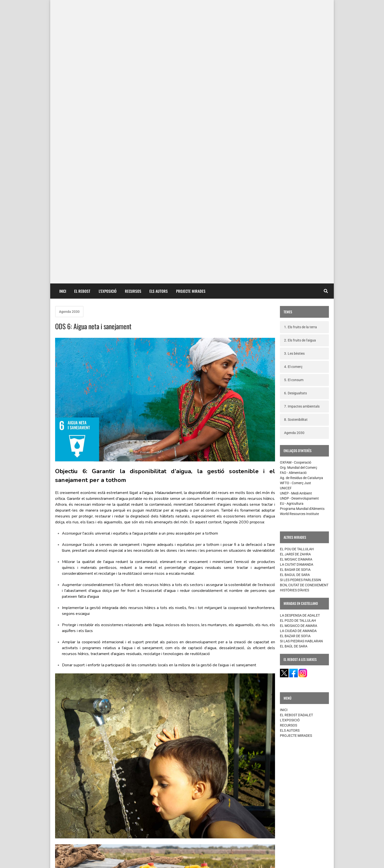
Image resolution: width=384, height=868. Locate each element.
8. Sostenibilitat (296, 141)
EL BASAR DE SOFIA (295, 291)
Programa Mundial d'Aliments (302, 230)
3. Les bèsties (294, 75)
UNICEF (286, 210)
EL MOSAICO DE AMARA (299, 347)
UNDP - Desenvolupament (299, 220)
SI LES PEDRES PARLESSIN (300, 302)
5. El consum (294, 102)
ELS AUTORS (159, 13)
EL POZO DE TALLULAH (298, 342)
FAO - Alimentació (293, 194)
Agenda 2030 (69, 33)
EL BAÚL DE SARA (294, 368)
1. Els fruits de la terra (300, 49)
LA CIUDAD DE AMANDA (298, 352)
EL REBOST (82, 13)
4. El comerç (293, 88)
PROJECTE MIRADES (191, 13)
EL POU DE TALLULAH (297, 271)
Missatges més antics (251, 820)
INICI (63, 13)
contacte (64, 860)
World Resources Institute (299, 235)
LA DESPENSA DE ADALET (300, 337)
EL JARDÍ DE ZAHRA (295, 276)
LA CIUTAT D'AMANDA (297, 286)
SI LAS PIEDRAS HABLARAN (301, 363)
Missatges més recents (79, 820)
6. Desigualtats (295, 115)
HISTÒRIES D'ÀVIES (294, 312)
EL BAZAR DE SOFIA (295, 358)
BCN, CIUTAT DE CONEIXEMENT (304, 307)
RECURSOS (133, 13)
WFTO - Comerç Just (295, 205)
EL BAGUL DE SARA (295, 296)
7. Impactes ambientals (302, 128)
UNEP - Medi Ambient (296, 215)
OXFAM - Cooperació (296, 184)
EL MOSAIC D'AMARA (296, 281)
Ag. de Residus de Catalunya (301, 199)
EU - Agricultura (292, 225)
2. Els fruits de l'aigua (300, 62)
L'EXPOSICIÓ (108, 13)
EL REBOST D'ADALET (296, 437)
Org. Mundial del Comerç (299, 189)
